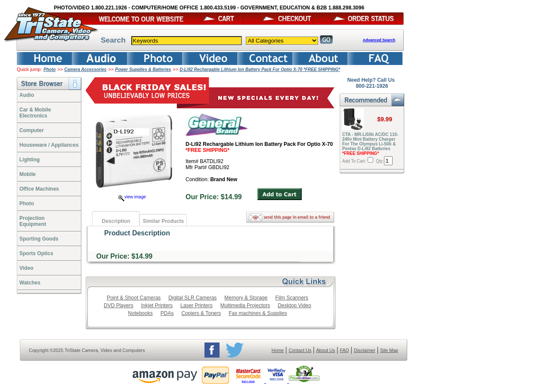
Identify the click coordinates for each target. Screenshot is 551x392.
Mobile (28, 174)
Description (116, 221)
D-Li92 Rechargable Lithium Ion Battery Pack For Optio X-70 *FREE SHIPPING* (260, 69)
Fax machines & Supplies (258, 313)
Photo (50, 69)
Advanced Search (379, 40)
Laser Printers (197, 306)
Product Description (137, 233)
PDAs (167, 313)
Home (278, 350)
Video (26, 268)
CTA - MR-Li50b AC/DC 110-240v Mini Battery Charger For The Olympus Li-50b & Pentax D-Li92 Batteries (370, 144)
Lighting (29, 160)
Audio (27, 95)
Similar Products (163, 221)
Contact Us (300, 350)
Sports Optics (36, 253)
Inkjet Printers (157, 306)
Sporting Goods (39, 239)
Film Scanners (292, 298)
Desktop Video (294, 306)
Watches (30, 283)
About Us (325, 350)
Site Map (389, 350)
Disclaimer (365, 350)
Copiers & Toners (201, 313)
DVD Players (119, 306)
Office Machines (39, 189)
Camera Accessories (85, 69)
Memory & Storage (246, 298)
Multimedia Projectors (245, 306)
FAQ (344, 350)
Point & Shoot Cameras (134, 298)
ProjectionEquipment (33, 221)
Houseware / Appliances (49, 145)
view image (132, 197)
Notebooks (140, 313)
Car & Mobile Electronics (35, 113)
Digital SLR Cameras (192, 298)
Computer (32, 130)
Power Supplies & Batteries (143, 69)
